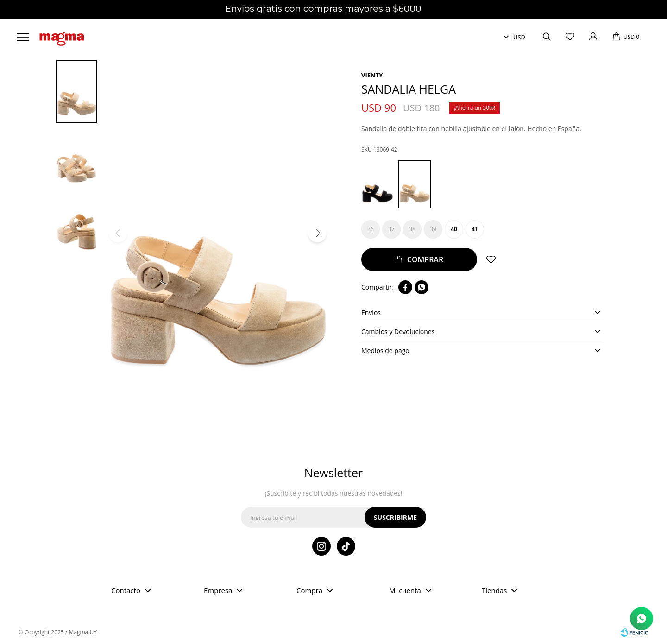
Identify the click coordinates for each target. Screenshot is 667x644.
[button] (317, 233)
